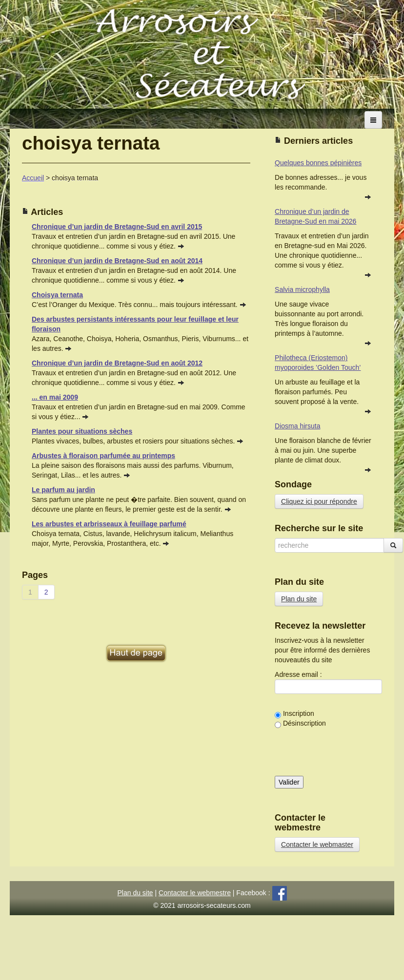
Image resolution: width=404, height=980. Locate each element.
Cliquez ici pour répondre (319, 501)
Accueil (33, 178)
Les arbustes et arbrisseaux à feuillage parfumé (109, 524)
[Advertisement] (136, 626)
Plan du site (299, 599)
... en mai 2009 (55, 397)
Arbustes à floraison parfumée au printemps (103, 456)
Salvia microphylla (302, 289)
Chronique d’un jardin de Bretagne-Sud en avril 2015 (117, 227)
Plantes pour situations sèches (82, 431)
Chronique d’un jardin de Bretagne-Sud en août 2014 (117, 261)
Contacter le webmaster (317, 845)
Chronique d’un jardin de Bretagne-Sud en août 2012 (117, 363)
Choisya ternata (57, 295)
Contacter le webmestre (195, 893)
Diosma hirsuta (297, 426)
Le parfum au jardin (63, 490)
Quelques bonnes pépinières (318, 163)
